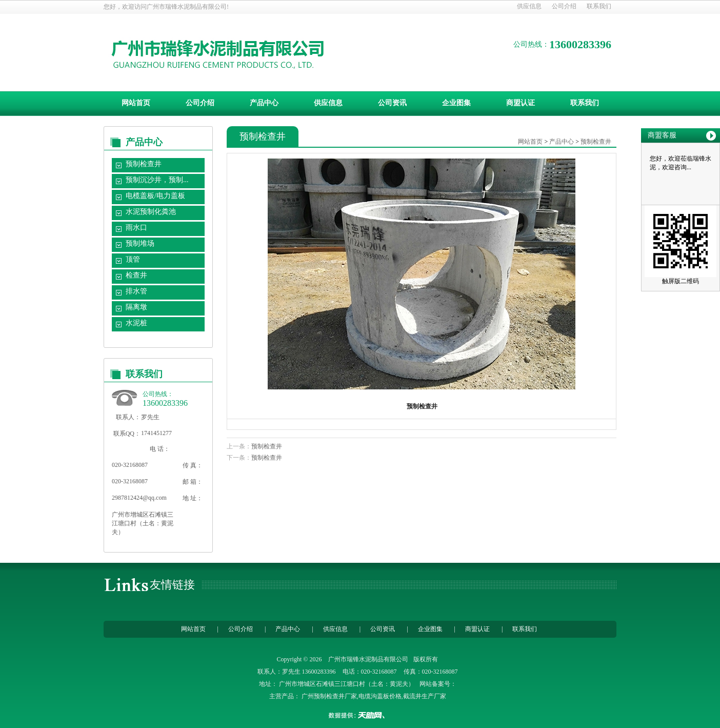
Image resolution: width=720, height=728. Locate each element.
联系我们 (599, 6)
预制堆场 (140, 243)
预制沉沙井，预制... (157, 180)
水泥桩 (136, 323)
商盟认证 (521, 103)
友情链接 (172, 585)
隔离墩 (136, 307)
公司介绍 (564, 6)
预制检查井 (144, 164)
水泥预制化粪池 (151, 212)
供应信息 (529, 6)
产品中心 (264, 103)
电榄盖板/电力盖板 (155, 196)
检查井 (136, 275)
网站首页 (136, 103)
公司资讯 (392, 103)
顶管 (133, 259)
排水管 (136, 291)
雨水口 (136, 228)
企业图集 (456, 103)
